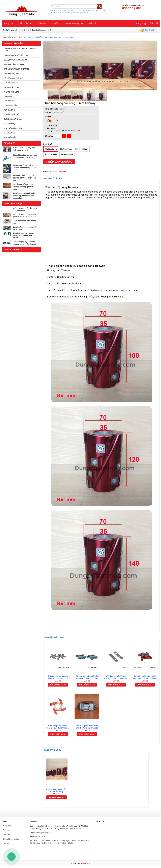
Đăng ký (153, 23)
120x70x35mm (51, 155)
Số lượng (49, 136)
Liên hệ (93, 23)
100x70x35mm (82, 149)
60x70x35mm (51, 149)
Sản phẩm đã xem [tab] (53, 750)
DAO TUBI (17, 37)
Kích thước (48, 144)
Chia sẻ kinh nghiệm (74, 23)
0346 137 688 (132, 8)
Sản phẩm (25, 23)
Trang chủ (9, 23)
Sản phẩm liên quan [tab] (54, 637)
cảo (93, 10)
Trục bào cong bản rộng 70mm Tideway (57, 790)
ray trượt (78, 10)
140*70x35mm (67, 155)
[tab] (101, 692)
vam (57, 10)
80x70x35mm (66, 149)
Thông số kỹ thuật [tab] (54, 179)
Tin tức (55, 23)
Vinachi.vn (86, 863)
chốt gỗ (85, 10)
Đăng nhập (141, 23)
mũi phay (71, 10)
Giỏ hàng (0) (150, 30)
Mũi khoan (63, 10)
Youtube (62, 172)
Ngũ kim (85, 13)
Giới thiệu (41, 23)
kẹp (90, 10)
